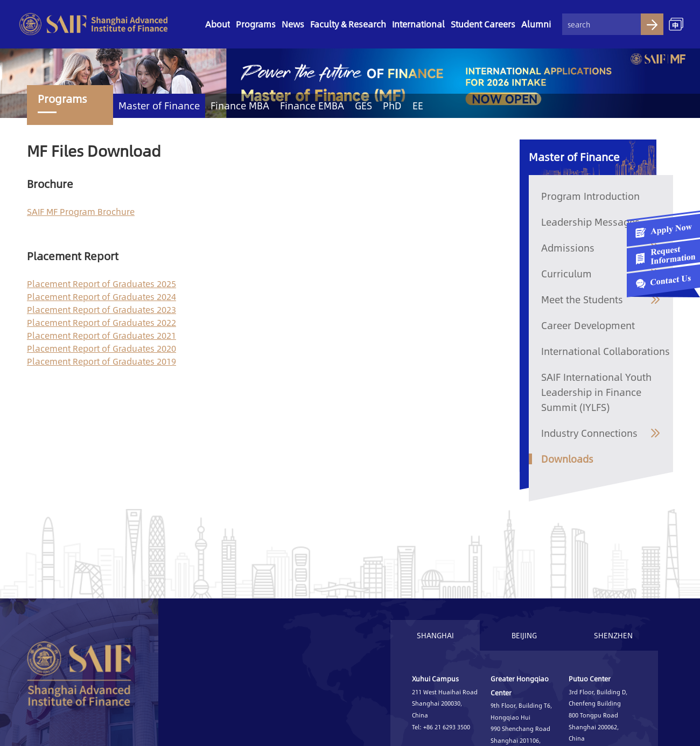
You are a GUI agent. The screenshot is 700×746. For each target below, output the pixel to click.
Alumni (536, 24)
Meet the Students (582, 299)
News (293, 24)
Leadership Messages (590, 222)
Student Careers (483, 24)
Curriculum (566, 274)
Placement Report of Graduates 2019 (101, 361)
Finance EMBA (312, 106)
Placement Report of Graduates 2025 (101, 284)
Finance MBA (240, 106)
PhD (392, 106)
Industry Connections (589, 433)
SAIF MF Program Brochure (81, 211)
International (418, 24)
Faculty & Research (348, 24)
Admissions (568, 248)
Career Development (588, 325)
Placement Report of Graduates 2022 (101, 322)
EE (418, 106)
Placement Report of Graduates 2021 (101, 335)
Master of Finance (159, 106)
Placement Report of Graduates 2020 (101, 348)
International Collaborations (605, 351)
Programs (256, 24)
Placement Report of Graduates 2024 (101, 297)
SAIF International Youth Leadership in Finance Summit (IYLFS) (596, 392)
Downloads (567, 459)
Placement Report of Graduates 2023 (101, 309)
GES (363, 106)
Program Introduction (590, 196)
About (218, 24)
